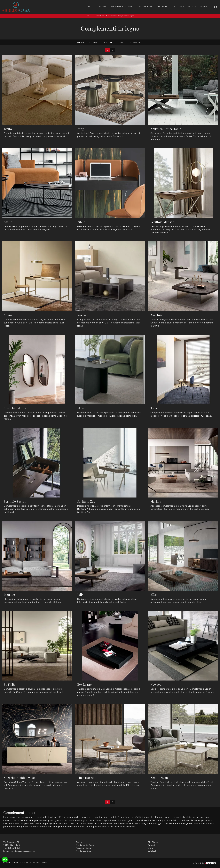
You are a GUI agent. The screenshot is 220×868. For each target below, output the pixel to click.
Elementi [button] (94, 42)
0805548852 (14, 848)
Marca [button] (81, 42)
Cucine (103, 7)
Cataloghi (178, 7)
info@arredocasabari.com (23, 851)
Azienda (91, 7)
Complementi (111, 16)
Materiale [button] (109, 42)
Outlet (192, 7)
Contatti (205, 7)
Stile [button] (122, 42)
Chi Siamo (153, 842)
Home (88, 16)
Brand (151, 848)
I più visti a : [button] (137, 42)
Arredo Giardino (83, 851)
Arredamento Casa (122, 7)
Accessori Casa (145, 7)
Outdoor (163, 7)
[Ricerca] (216, 7)
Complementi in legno (126, 16)
